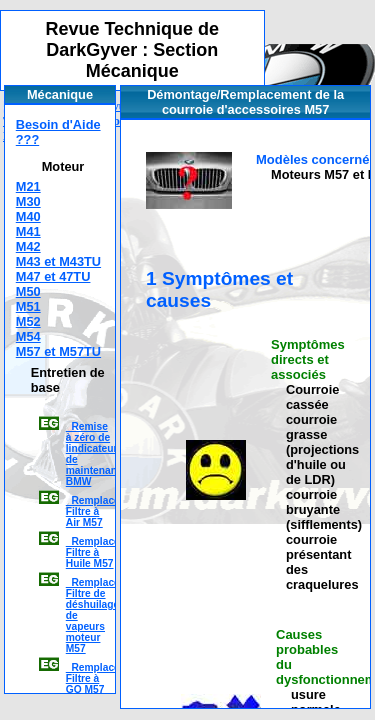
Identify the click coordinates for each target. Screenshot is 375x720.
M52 (28, 321)
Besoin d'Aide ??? (58, 132)
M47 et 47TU (53, 276)
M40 (28, 216)
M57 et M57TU (58, 351)
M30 (28, 201)
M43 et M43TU (58, 261)
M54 (28, 336)
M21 (28, 186)
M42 (28, 246)
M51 (28, 306)
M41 (28, 231)
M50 (28, 291)
